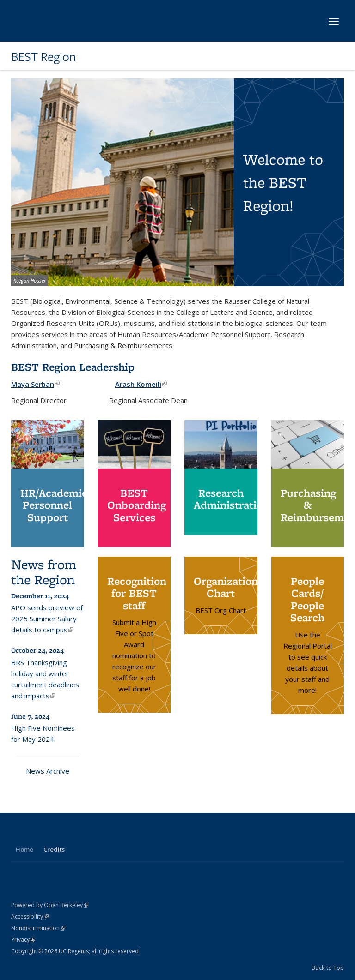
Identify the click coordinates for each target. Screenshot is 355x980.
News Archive (48, 771)
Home (24, 849)
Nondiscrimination (38, 928)
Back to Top (328, 968)
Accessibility (30, 917)
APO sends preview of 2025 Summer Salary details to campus (47, 619)
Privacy (23, 940)
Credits (54, 849)
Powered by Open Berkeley (50, 905)
